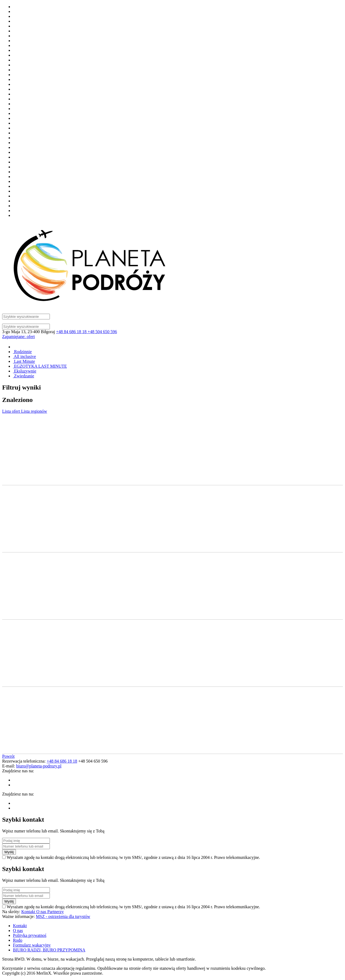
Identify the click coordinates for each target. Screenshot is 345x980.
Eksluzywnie (25, 371)
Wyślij (9, 852)
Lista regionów (34, 411)
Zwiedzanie (24, 376)
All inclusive (24, 356)
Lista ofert (12, 411)
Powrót (8, 756)
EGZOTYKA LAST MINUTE (40, 366)
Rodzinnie (22, 352)
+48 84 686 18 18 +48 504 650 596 (87, 332)
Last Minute (24, 361)
